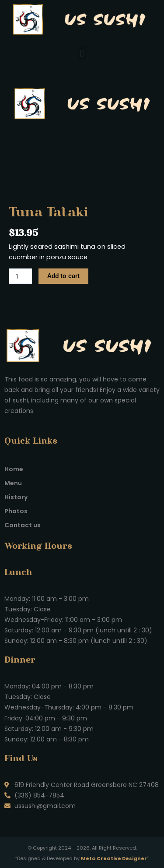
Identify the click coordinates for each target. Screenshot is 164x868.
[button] (82, 53)
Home (14, 469)
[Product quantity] (20, 276)
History (16, 497)
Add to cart (63, 276)
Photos (16, 511)
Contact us (23, 525)
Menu (13, 483)
